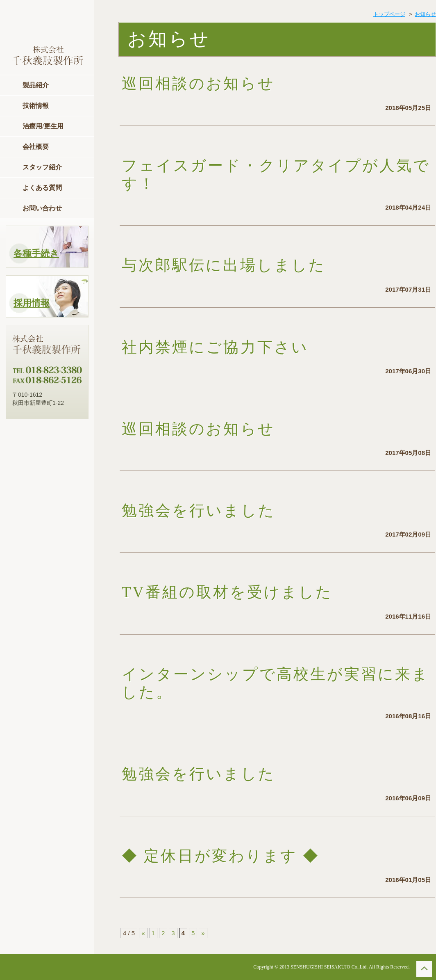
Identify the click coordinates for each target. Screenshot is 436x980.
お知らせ (425, 14)
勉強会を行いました (199, 511)
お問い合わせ (42, 208)
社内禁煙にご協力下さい (215, 347)
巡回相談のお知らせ (215, 83)
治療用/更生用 (43, 126)
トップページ (389, 14)
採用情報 (32, 303)
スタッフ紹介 (42, 167)
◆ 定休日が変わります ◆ (221, 856)
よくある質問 (42, 188)
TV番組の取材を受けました (227, 592)
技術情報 (36, 106)
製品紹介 (36, 85)
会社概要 (36, 147)
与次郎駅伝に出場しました (224, 265)
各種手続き (36, 253)
